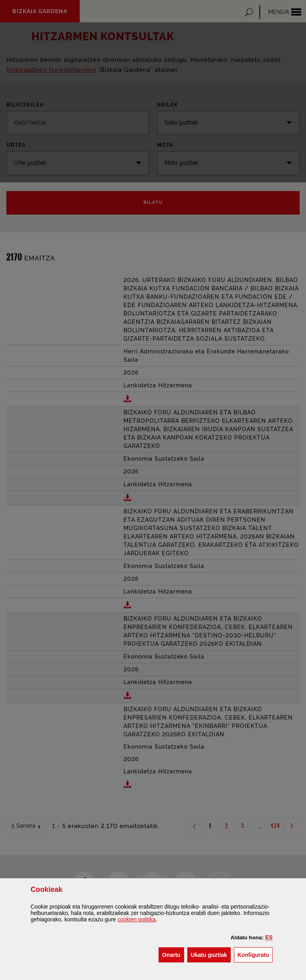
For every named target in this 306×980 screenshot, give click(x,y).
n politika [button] (137, 919)
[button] (269, 937)
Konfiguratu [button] (255, 954)
